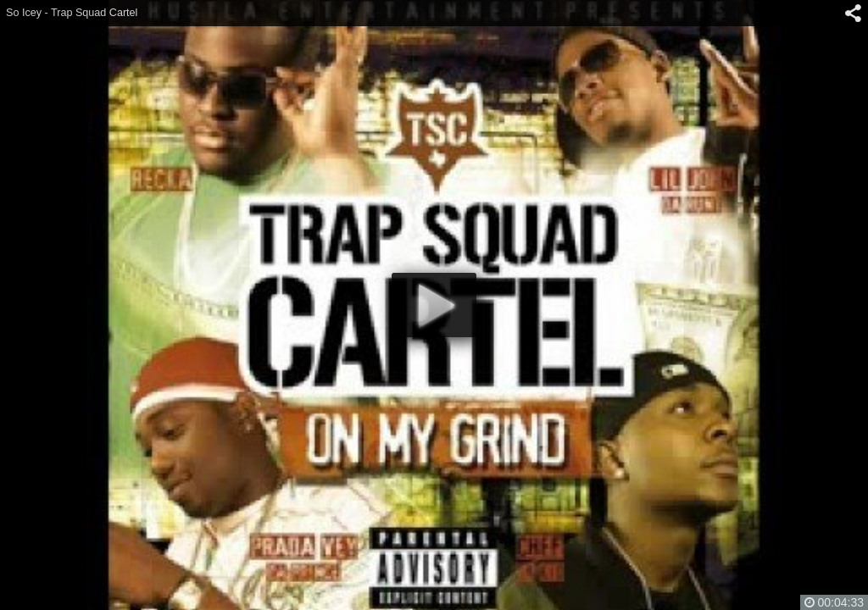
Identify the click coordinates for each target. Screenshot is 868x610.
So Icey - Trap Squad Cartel (72, 13)
